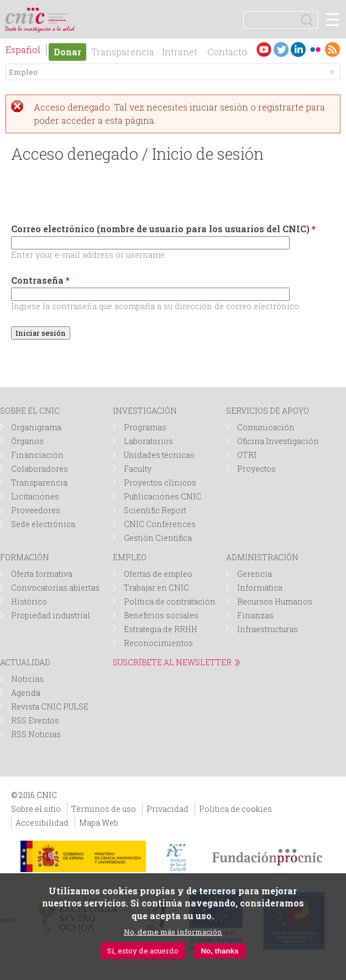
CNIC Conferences (160, 524)
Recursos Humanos (275, 601)
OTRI (247, 455)
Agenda (26, 693)
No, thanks (219, 951)
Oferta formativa (42, 574)
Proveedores (36, 510)
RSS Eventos (35, 720)
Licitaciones (35, 496)
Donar (67, 52)
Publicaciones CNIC (162, 496)
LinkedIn (298, 49)
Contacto (227, 52)
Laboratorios (148, 441)
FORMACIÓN (25, 557)
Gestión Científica (158, 538)
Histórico (29, 601)
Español (23, 49)
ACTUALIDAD (25, 662)
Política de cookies (235, 809)
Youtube (264, 49)
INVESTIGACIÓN (145, 411)
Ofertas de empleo (158, 574)
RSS (332, 49)
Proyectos (256, 469)
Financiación (37, 455)
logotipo (58, 14)
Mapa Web (99, 823)
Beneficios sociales (161, 615)
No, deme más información (173, 932)
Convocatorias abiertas (55, 588)
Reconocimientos (158, 643)
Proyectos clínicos (160, 483)
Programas (145, 427)
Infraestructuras (268, 629)
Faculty (138, 469)
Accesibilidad (42, 823)
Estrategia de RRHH (161, 629)
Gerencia (255, 574)
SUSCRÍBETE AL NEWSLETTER (172, 662)
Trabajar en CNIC (156, 588)
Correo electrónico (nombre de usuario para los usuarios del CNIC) (163, 229)
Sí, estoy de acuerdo (143, 951)
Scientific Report (155, 510)
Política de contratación (170, 601)
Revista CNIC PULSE (50, 707)
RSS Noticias (36, 734)
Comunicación (266, 427)
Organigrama (36, 427)
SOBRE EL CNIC (30, 411)
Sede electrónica (43, 524)
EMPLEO (130, 557)
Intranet (180, 52)
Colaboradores (40, 469)
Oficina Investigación (278, 441)
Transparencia (123, 52)
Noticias (27, 679)
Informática (260, 588)
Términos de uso (104, 809)
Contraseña (40, 280)
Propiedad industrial (51, 615)
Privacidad (167, 809)
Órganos (27, 441)
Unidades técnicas (159, 455)
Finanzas (255, 615)
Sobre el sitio (36, 809)
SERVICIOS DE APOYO (268, 411)
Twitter (281, 49)
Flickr (315, 49)
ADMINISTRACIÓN (262, 557)
